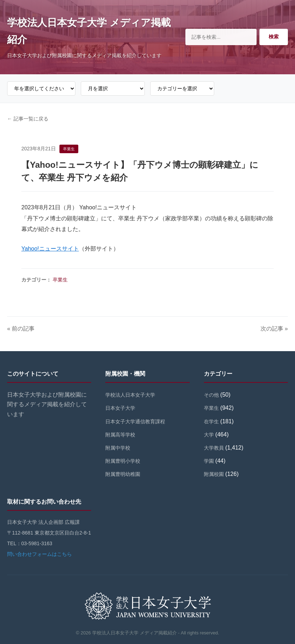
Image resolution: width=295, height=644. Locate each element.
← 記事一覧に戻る (28, 119)
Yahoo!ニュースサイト (50, 249)
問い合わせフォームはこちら (39, 554)
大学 (209, 435)
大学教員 (214, 448)
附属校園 (214, 474)
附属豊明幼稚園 (123, 474)
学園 (209, 461)
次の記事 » (274, 329)
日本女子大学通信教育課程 (135, 422)
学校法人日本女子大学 (130, 395)
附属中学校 (118, 448)
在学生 (211, 422)
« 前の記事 (21, 329)
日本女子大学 (120, 408)
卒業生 (60, 280)
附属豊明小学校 (123, 461)
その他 (211, 395)
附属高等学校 (120, 435)
